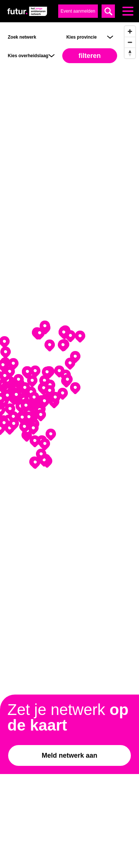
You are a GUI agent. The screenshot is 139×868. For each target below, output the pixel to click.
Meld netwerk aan (69, 755)
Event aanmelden (78, 11)
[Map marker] (75, 357)
